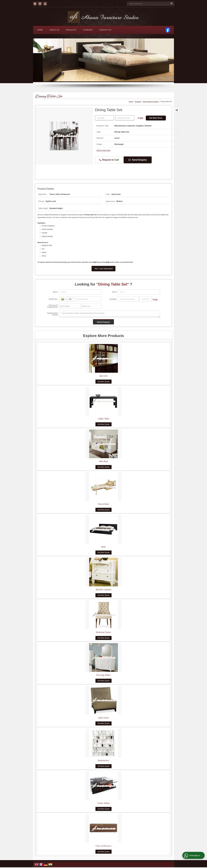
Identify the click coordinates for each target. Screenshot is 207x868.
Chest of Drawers (103, 846)
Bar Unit (103, 376)
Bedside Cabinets (104, 589)
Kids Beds (104, 461)
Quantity (113, 299)
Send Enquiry (137, 160)
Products (71, 30)
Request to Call (109, 160)
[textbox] (125, 118)
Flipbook (88, 30)
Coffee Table (104, 419)
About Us (54, 30)
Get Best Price (156, 118)
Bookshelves (103, 760)
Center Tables (104, 803)
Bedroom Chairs (104, 632)
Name (55, 292)
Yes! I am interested (104, 269)
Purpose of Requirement (53, 306)
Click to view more (103, 150)
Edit (140, 118)
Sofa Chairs (103, 718)
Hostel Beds (104, 504)
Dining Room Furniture (151, 102)
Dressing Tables (103, 675)
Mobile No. (53, 299)
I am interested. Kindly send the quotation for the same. (110, 314)
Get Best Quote (104, 382)
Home (40, 30)
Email (114, 292)
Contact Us (105, 30)
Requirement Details (53, 314)
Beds (103, 547)
